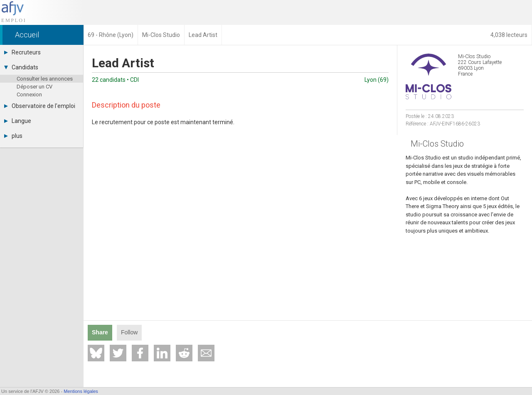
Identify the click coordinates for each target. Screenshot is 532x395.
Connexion (29, 94)
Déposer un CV (34, 87)
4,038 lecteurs (509, 35)
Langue (18, 121)
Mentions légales (81, 391)
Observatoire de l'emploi (40, 106)
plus (13, 136)
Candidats (21, 67)
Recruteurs (22, 52)
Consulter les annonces (45, 79)
